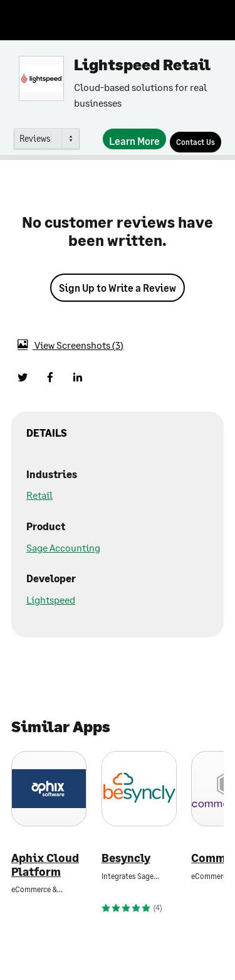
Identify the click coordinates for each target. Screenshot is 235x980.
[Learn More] (134, 139)
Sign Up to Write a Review (118, 288)
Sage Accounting (63, 547)
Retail (39, 495)
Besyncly (126, 858)
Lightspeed (51, 599)
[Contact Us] (196, 142)
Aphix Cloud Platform (45, 865)
